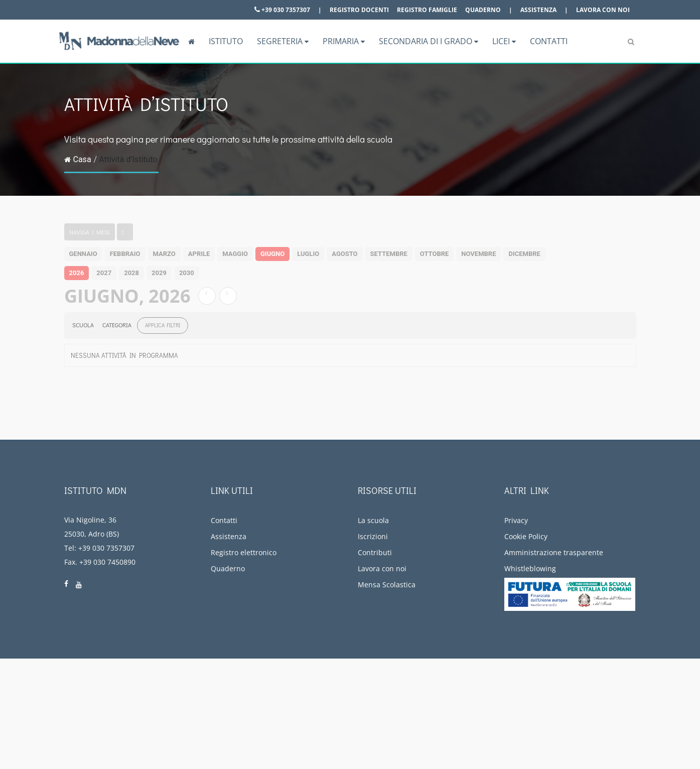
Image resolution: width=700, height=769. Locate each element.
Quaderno (483, 10)
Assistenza (538, 10)
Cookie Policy (526, 536)
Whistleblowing (530, 568)
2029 (159, 273)
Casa (78, 159)
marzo (164, 254)
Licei (504, 41)
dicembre (524, 254)
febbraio (125, 254)
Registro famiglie (427, 10)
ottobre (434, 254)
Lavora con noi (603, 10)
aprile (199, 254)
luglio (308, 254)
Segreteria (283, 41)
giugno (272, 254)
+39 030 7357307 (282, 10)
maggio (235, 254)
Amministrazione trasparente (554, 552)
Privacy (516, 520)
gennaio (83, 254)
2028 (131, 273)
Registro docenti (359, 10)
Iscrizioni (373, 536)
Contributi (375, 552)
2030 (187, 273)
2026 (77, 273)
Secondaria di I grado (429, 41)
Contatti (549, 41)
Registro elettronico (244, 552)
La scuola (373, 520)
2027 (104, 273)
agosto (344, 254)
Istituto (226, 41)
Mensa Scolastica (387, 585)
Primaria (344, 41)
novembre (478, 254)
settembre (389, 254)
